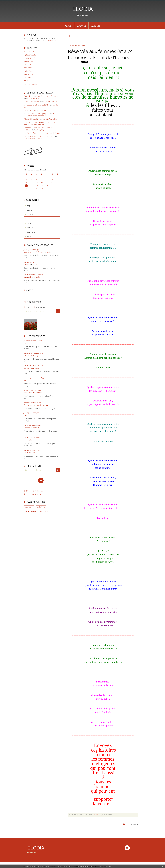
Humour (30, 214)
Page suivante (134, 824)
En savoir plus (107, 866)
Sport (29, 236)
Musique (30, 228)
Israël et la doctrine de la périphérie (37, 114)
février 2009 (28, 71)
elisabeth (28, 277)
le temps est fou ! (30, 110)
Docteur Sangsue (38, 124)
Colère (29, 210)
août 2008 (27, 78)
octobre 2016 (29, 52)
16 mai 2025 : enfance (32, 102)
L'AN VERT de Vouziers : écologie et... (40, 115)
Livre (29, 219)
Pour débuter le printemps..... (36, 405)
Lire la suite (51, 40)
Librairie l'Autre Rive (50, 119)
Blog (29, 206)
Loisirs (29, 223)
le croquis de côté (50, 102)
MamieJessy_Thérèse (33, 252)
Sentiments (31, 232)
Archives (82, 26)
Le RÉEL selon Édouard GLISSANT (37, 105)
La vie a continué (31, 368)
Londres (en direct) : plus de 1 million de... (39, 136)
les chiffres (28, 440)
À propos (96, 26)
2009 (26, 415)
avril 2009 (27, 65)
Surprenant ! (29, 453)
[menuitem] (68, 26)
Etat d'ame (41, 507)
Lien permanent (75, 815)
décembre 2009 (29, 58)
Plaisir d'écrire (30, 511)
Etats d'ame (29, 507)
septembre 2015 (30, 55)
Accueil (68, 26)
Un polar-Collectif (33, 98)
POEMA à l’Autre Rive (31, 119)
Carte (29, 290)
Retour (27, 380)
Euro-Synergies (41, 130)
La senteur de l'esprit (52, 133)
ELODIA (83, 9)
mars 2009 (28, 68)
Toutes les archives (31, 85)
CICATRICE (44, 110)
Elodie (26, 265)
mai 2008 (27, 81)
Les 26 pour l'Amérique (32, 133)
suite (49, 252)
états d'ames (45, 511)
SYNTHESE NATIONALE (33, 138)
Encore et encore (31, 428)
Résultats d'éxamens (33, 393)
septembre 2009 (30, 61)
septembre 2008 (30, 74)
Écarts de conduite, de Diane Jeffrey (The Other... (42, 96)
